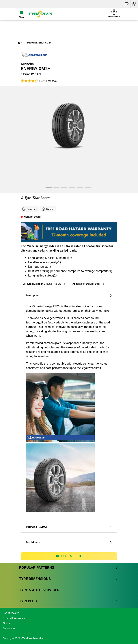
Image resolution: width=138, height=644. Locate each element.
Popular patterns (69, 567)
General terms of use (14, 618)
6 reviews (51, 81)
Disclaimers (69, 542)
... (24, 43)
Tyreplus (69, 601)
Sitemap (7, 623)
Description (69, 295)
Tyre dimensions (69, 579)
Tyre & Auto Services (69, 590)
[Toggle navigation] (21, 14)
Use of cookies (11, 613)
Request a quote (69, 556)
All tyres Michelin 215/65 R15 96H (45, 284)
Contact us (9, 628)
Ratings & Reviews (69, 527)
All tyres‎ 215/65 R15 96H (88, 284)
